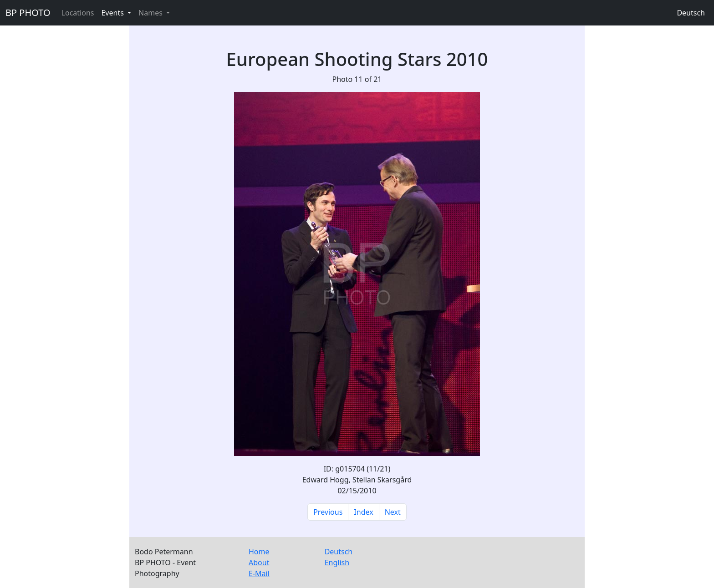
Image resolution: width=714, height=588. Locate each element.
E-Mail (259, 573)
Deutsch (691, 13)
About (259, 563)
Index (363, 512)
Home (259, 552)
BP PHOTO (28, 13)
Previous (328, 512)
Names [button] (151, 13)
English (337, 563)
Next (393, 512)
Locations (78, 13)
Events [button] (113, 13)
